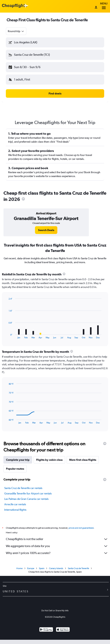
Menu (104, 6)
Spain (42, 573)
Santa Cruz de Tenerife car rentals (23, 488)
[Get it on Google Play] (46, 634)
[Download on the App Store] (63, 634)
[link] (46, 230)
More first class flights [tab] (83, 460)
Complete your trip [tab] (18, 460)
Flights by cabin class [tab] (49, 460)
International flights (15, 510)
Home (19, 573)
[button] (55, 42)
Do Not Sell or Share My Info (55, 615)
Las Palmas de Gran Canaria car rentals (26, 499)
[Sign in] (96, 8)
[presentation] (23, 199)
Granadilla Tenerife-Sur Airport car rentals (28, 493)
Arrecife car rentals (15, 504)
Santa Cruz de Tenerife (78, 573)
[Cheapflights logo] (14, 6)
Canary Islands (56, 573)
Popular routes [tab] (15, 469)
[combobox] (16, 31)
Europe (31, 573)
